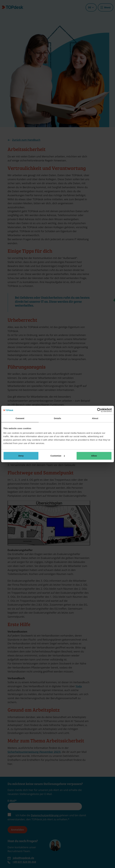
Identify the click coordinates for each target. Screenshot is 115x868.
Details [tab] (58, 418)
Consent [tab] (20, 418)
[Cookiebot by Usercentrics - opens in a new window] (99, 410)
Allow (94, 456)
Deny (21, 456)
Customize (58, 456)
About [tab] (95, 418)
